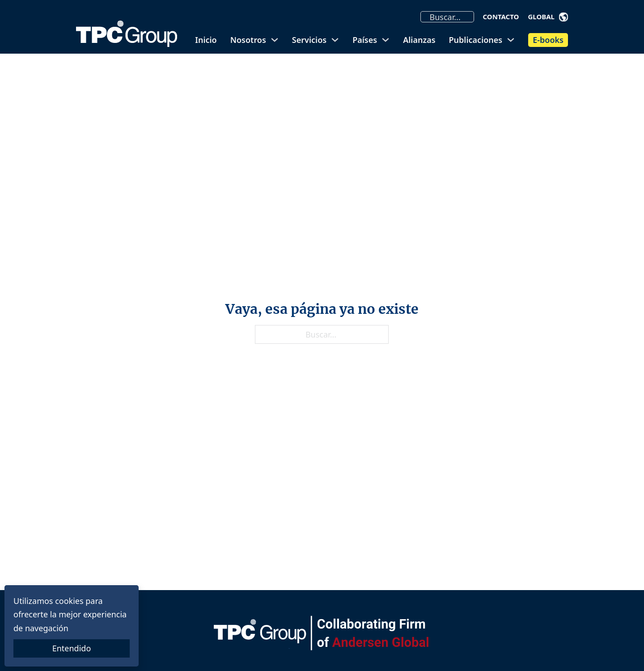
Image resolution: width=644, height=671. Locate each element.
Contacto (501, 17)
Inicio (206, 40)
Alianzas (419, 40)
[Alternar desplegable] (563, 17)
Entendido (72, 648)
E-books (548, 40)
